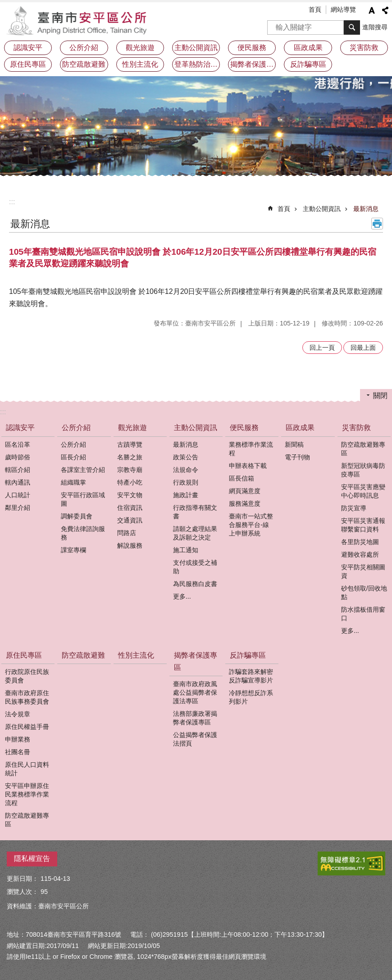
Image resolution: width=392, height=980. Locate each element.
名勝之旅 (130, 457)
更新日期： (23, 879)
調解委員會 (77, 516)
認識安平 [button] (28, 48)
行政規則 (186, 482)
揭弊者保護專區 (196, 661)
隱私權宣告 (32, 859)
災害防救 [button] (364, 48)
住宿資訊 (130, 508)
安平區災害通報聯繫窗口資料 (363, 525)
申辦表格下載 (248, 466)
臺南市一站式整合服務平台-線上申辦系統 (251, 525)
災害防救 (356, 428)
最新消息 (366, 209)
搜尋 (274, 25)
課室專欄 (73, 550)
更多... (182, 596)
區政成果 (300, 428)
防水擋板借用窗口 (363, 614)
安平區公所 (79, 20)
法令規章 (18, 714)
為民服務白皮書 (195, 584)
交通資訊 (130, 520)
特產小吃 (130, 482)
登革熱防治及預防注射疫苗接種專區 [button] (197, 64)
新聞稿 (294, 444)
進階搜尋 (375, 27)
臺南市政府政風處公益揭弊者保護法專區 (195, 692)
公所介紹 (76, 428)
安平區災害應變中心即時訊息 (363, 491)
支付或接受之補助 (195, 567)
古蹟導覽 (130, 444)
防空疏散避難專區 (363, 449)
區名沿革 (18, 444)
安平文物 (130, 495)
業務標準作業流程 (251, 449)
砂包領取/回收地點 (364, 593)
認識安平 (20, 428)
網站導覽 (343, 9)
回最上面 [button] (363, 348)
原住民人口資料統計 (27, 769)
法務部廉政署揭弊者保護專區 (195, 718)
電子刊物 (297, 457)
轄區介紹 (18, 470)
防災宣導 (354, 508)
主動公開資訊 (322, 209)
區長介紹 (73, 457)
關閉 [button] (380, 396)
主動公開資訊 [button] (196, 48)
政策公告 (186, 457)
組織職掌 (73, 482)
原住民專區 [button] (28, 64)
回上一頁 (322, 348)
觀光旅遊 (132, 428)
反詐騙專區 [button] (308, 64)
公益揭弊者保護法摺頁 (195, 739)
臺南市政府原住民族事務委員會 (27, 697)
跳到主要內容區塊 (5, 5)
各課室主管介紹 (83, 470)
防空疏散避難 (84, 64)
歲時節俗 (18, 457)
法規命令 (186, 470)
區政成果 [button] (308, 48)
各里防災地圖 (360, 542)
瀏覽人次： (23, 892)
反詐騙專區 (248, 655)
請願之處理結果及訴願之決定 (195, 533)
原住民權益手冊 (27, 727)
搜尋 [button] (352, 27)
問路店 (127, 533)
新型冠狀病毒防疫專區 (363, 470)
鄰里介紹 (18, 508)
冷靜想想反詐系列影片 (251, 697)
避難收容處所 (360, 554)
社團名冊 (18, 752)
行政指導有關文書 (195, 512)
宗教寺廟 (130, 470)
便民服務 (244, 428)
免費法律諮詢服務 (83, 533)
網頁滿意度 (245, 491)
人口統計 (18, 495)
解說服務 (130, 545)
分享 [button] (385, 10)
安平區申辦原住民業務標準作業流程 (27, 794)
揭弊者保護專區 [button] (253, 64)
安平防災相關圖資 (363, 571)
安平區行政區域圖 (83, 499)
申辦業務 (18, 739)
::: (12, 202)
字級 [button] (372, 10)
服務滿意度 (245, 504)
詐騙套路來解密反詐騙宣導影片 (251, 676)
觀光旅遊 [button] (140, 48)
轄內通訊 (18, 482)
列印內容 (377, 224)
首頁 (315, 9)
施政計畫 (186, 495)
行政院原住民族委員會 (27, 676)
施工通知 (186, 550)
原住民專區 (24, 655)
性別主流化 (140, 64)
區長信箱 (242, 478)
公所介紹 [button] (84, 48)
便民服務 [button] (252, 48)
